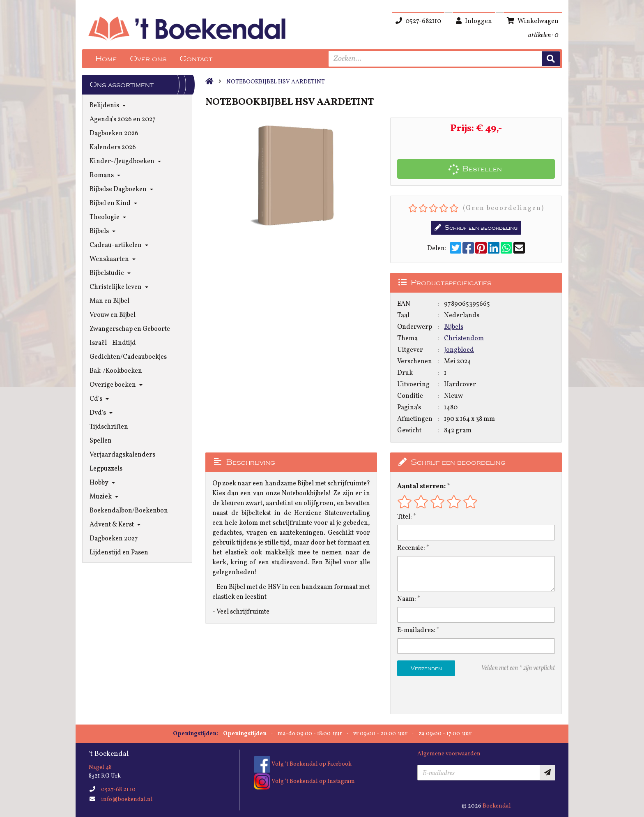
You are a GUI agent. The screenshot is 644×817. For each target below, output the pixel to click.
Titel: (405, 517)
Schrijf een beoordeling (476, 228)
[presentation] (450, 695)
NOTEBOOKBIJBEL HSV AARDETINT (276, 82)
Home (106, 59)
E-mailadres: (416, 630)
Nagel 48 (100, 767)
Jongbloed (459, 350)
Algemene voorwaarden (449, 754)
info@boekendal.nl (127, 800)
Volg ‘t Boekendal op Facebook (303, 764)
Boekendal (497, 806)
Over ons (148, 59)
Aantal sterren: (421, 487)
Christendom (464, 339)
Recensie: (411, 548)
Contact (196, 59)
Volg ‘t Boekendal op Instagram (304, 781)
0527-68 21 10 (118, 790)
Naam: (407, 599)
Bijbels (454, 327)
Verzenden (426, 668)
